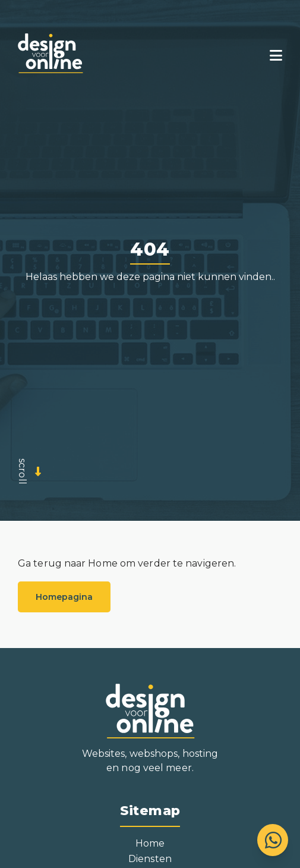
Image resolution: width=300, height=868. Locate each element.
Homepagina (64, 597)
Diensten (150, 859)
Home (150, 843)
